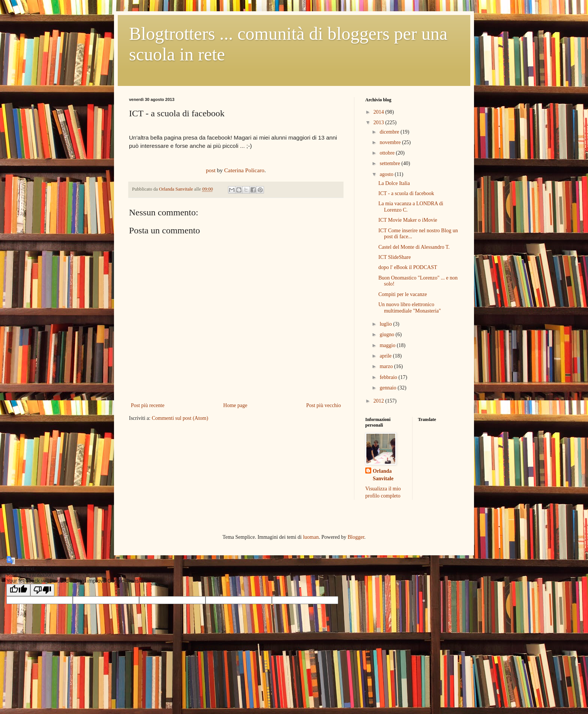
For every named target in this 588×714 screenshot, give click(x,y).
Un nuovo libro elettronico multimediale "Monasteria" (410, 308)
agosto (387, 174)
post (211, 170)
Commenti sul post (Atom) (180, 418)
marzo (387, 366)
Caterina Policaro (244, 170)
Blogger (356, 537)
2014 (379, 112)
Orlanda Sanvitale (383, 475)
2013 (379, 123)
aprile (386, 356)
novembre (391, 142)
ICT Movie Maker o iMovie (408, 220)
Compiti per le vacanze (403, 294)
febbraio (389, 377)
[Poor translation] (42, 590)
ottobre (388, 153)
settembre (390, 163)
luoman (311, 537)
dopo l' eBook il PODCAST (408, 267)
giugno (387, 334)
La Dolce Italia (394, 183)
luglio (386, 324)
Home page (235, 405)
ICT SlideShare (394, 257)
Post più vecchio (323, 405)
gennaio (388, 388)
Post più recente (148, 405)
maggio (388, 345)
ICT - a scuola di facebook (406, 193)
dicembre (390, 132)
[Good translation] (18, 590)
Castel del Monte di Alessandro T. (414, 247)
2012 (379, 401)
